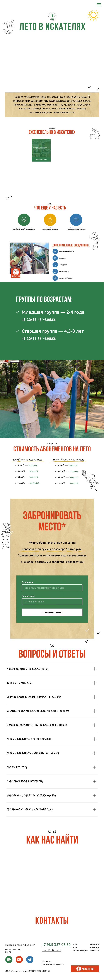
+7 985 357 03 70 (56, 945)
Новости (94, 950)
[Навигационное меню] (99, 5)
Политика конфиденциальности (53, 963)
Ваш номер (28, 596)
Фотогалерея (80, 950)
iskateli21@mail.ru (51, 950)
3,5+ (75, 947)
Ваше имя (27, 582)
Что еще (94, 947)
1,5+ (75, 944)
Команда (95, 944)
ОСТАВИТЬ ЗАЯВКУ (52, 612)
